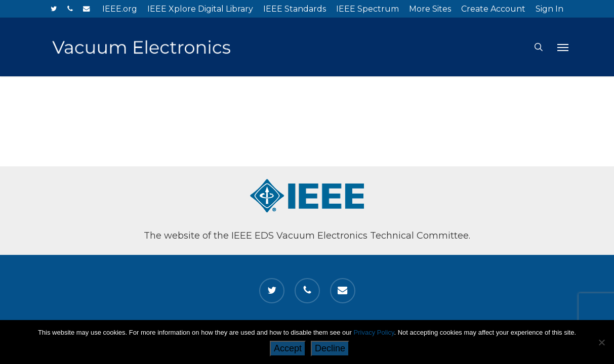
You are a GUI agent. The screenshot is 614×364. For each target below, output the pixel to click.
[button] (563, 47)
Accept (288, 348)
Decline (330, 348)
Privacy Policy (374, 332)
